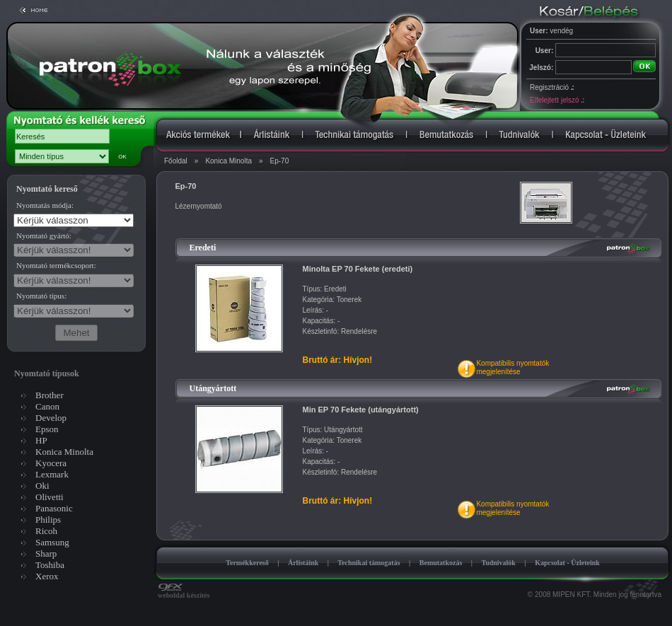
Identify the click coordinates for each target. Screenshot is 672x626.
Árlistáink (303, 563)
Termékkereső (247, 563)
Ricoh (46, 531)
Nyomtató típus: (41, 296)
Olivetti (50, 497)
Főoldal (176, 161)
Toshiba (50, 565)
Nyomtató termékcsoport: (56, 265)
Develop (51, 418)
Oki (42, 486)
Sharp (46, 553)
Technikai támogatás (369, 563)
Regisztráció (552, 87)
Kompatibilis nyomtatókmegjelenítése (512, 367)
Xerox (47, 576)
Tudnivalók (498, 563)
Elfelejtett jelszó (557, 100)
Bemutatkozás (441, 563)
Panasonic (54, 508)
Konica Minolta (228, 161)
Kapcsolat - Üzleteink (567, 563)
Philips (48, 520)
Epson (47, 429)
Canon (47, 406)
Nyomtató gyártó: (44, 236)
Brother (50, 395)
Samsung (52, 542)
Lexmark (52, 474)
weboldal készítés (184, 592)
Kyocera (51, 463)
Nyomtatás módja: (45, 205)
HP (41, 440)
